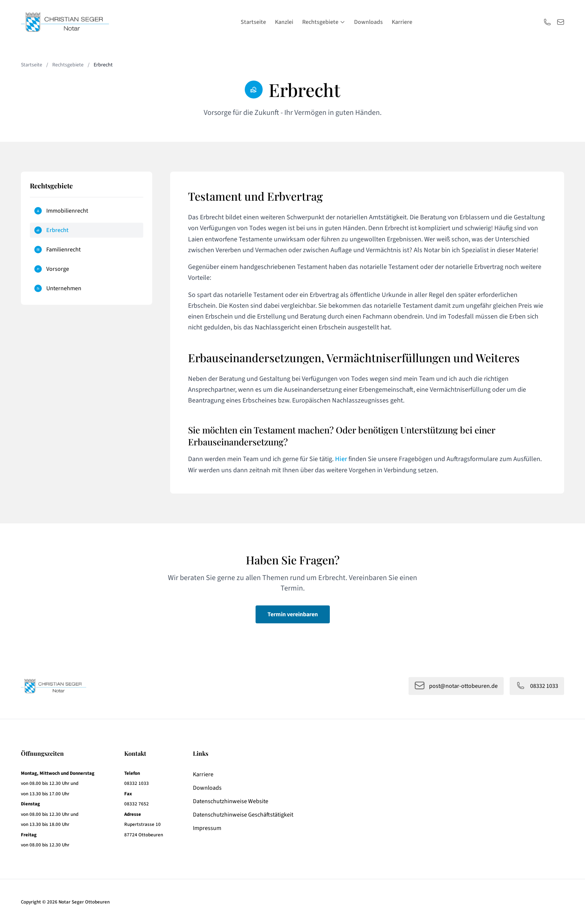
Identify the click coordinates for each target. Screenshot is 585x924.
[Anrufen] (547, 22)
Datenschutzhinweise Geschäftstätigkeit (243, 815)
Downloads (368, 22)
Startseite (253, 22)
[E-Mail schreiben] (561, 22)
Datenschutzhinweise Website (231, 801)
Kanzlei (284, 22)
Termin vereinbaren (293, 614)
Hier (341, 459)
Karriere (402, 22)
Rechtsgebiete (324, 22)
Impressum (207, 828)
